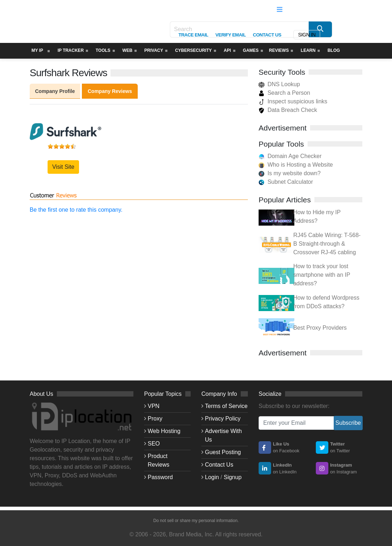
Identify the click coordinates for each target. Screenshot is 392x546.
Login (212, 477)
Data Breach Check (288, 110)
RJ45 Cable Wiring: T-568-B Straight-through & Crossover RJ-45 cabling (327, 244)
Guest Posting (223, 452)
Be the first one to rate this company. (76, 210)
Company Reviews (110, 91)
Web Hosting (164, 431)
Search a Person (284, 93)
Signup (232, 477)
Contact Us (219, 465)
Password (160, 477)
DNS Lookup (279, 84)
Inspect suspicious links (293, 101)
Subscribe (348, 423)
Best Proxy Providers (320, 328)
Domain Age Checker (295, 156)
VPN (154, 406)
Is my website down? (294, 173)
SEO (154, 444)
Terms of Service (226, 406)
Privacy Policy (223, 419)
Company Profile (55, 91)
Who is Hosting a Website (300, 165)
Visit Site (63, 167)
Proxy (155, 419)
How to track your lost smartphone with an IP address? (322, 275)
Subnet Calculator (290, 182)
